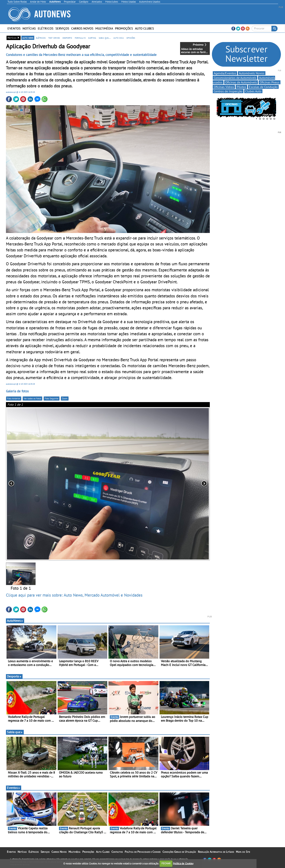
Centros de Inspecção (228, 91)
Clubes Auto (253, 91)
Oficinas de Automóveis (241, 82)
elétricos (41, 38)
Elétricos (46, 28)
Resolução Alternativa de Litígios (216, 852)
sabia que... (105, 38)
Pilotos (241, 87)
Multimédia (104, 28)
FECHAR (166, 863)
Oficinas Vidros (224, 87)
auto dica (119, 38)
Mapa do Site (243, 852)
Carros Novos (82, 28)
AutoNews (15, 621)
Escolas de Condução (263, 87)
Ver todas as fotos (32, 398)
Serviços (62, 28)
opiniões (131, 38)
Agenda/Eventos (225, 73)
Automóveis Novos (252, 73)
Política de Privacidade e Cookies (143, 852)
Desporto (14, 676)
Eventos (14, 28)
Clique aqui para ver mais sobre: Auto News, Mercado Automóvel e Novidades (74, 595)
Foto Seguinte (52, 398)
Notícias (29, 28)
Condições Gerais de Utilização (179, 852)
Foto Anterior (14, 398)
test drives (54, 38)
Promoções (124, 28)
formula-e (80, 38)
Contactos (117, 852)
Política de (183, 863)
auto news (28, 38)
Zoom (65, 398)
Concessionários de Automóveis (235, 78)
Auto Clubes (144, 28)
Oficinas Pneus (270, 82)
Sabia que (15, 732)
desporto (67, 38)
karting (92, 38)
